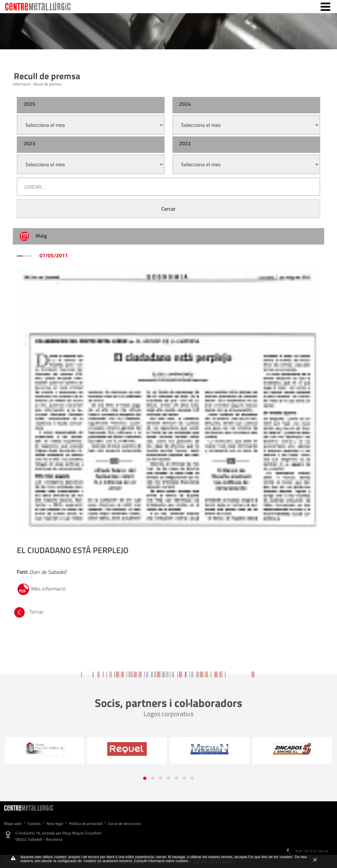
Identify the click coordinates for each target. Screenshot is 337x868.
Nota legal (55, 823)
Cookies (34, 823)
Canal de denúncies (124, 823)
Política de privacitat (86, 823)
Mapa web (13, 823)
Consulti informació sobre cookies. (162, 861)
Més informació (41, 589)
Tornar (28, 612)
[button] (145, 778)
